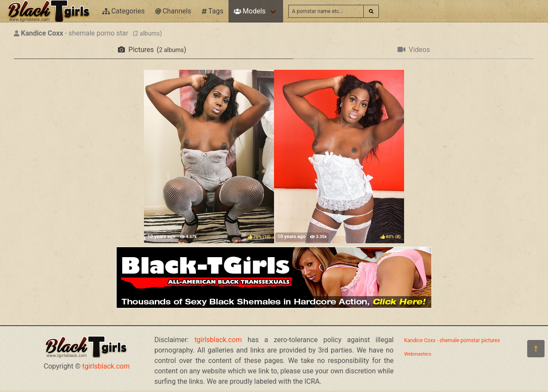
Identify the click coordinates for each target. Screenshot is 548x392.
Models (250, 11)
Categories (124, 11)
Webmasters (418, 354)
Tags (212, 11)
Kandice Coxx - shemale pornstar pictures (452, 340)
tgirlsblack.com (106, 366)
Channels (173, 11)
